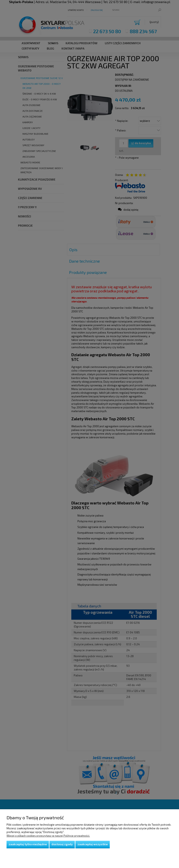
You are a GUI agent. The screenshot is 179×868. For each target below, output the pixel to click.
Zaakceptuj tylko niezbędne (28, 844)
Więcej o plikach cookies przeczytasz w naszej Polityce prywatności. (48, 836)
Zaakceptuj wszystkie (93, 844)
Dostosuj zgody (62, 844)
